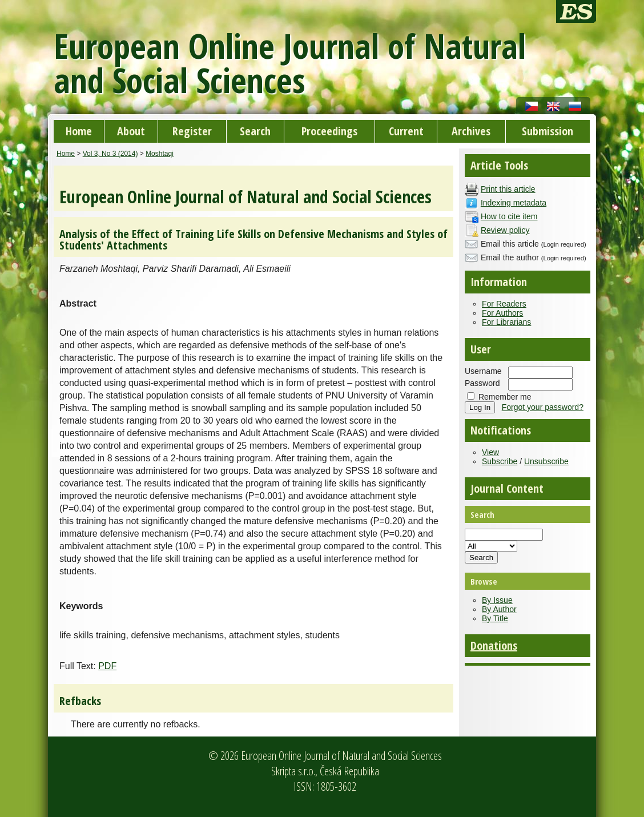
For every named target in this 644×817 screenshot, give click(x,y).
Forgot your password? (543, 407)
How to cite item (509, 216)
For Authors (502, 313)
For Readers (504, 304)
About (131, 131)
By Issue (497, 600)
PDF (107, 666)
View (490, 452)
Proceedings (329, 131)
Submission (548, 131)
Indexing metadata (514, 203)
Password (482, 383)
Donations (494, 645)
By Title (495, 618)
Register (192, 131)
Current (406, 131)
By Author (499, 609)
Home (79, 131)
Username (483, 371)
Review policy (505, 230)
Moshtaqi (160, 154)
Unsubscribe (546, 461)
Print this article (508, 189)
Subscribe (500, 461)
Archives (471, 131)
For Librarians (506, 322)
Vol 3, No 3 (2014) (110, 154)
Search (255, 131)
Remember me (505, 397)
